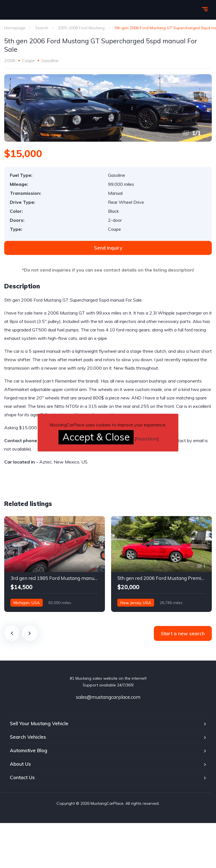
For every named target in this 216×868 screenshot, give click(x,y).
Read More (147, 439)
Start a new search (183, 633)
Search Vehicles (28, 737)
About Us (20, 764)
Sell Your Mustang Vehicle (39, 723)
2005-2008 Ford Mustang (81, 28)
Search (42, 28)
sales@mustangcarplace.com (108, 697)
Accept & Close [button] (96, 437)
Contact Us (22, 777)
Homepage (15, 28)
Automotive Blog (29, 750)
